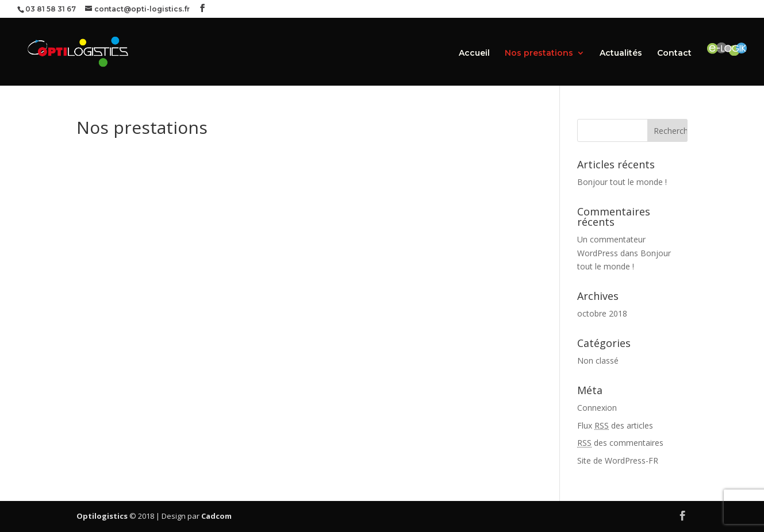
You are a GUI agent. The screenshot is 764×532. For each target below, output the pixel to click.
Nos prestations (539, 53)
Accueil (474, 53)
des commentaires (620, 443)
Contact (674, 53)
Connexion (597, 408)
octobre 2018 (602, 313)
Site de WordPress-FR (618, 460)
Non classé (598, 361)
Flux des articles (615, 425)
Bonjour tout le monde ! (622, 182)
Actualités (621, 53)
